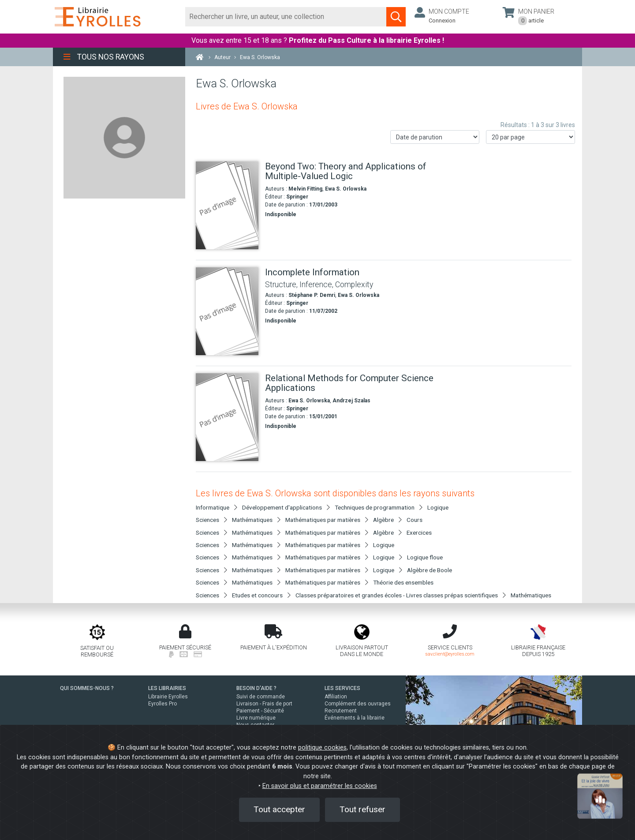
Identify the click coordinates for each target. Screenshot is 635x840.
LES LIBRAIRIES (167, 688)
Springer (297, 197)
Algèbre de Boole (430, 570)
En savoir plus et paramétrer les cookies (320, 786)
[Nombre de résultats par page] (530, 137)
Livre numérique (256, 718)
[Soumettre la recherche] (396, 17)
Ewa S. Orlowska (346, 189)
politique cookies (322, 748)
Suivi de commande (261, 697)
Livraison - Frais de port (264, 704)
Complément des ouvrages (358, 704)
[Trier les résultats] (435, 137)
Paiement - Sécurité (260, 711)
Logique (438, 507)
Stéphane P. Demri (312, 295)
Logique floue (425, 557)
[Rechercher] (286, 17)
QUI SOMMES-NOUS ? (87, 688)
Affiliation (336, 697)
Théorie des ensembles (403, 582)
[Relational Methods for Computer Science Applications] (227, 417)
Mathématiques (531, 595)
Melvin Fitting (305, 189)
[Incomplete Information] (227, 311)
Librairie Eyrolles (168, 697)
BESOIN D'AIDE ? (256, 688)
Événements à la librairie (355, 718)
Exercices (419, 532)
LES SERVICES (342, 688)
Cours (415, 520)
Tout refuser (362, 809)
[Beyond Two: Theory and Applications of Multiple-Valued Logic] (227, 205)
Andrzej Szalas (351, 401)
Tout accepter (279, 809)
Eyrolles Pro (162, 704)
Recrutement (341, 711)
